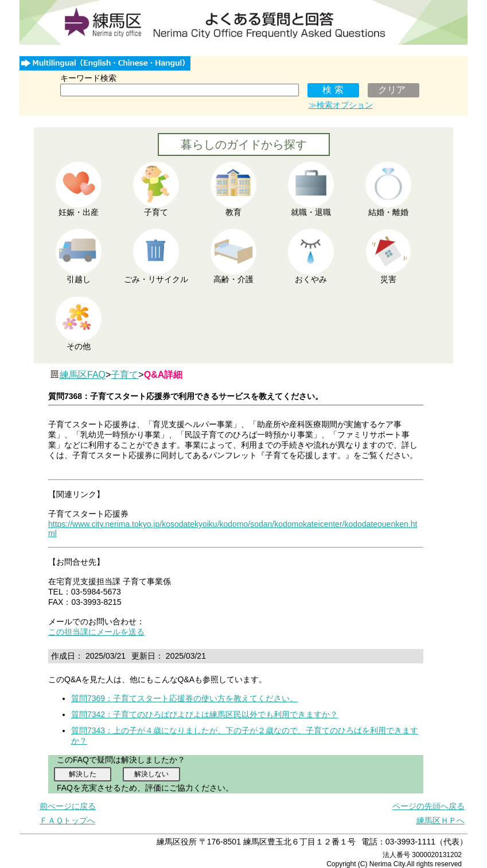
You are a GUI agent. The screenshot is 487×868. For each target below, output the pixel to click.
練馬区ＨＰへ (441, 820)
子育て (124, 375)
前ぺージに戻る (68, 806)
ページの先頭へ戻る (428, 806)
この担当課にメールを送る (96, 632)
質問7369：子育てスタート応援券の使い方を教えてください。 (184, 698)
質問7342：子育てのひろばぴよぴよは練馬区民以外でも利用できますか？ (204, 714)
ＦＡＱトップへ (67, 820)
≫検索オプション (341, 105)
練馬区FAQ (83, 375)
